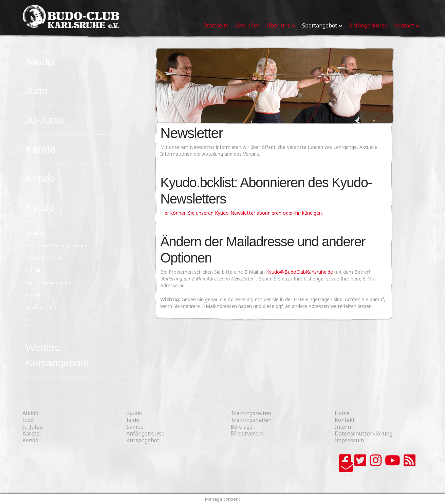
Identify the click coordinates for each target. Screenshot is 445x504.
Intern (343, 427)
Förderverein (247, 433)
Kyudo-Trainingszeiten (49, 283)
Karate (41, 149)
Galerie (33, 295)
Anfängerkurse (145, 433)
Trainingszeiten (251, 413)
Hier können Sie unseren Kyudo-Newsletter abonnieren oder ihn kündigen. (242, 213)
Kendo (41, 178)
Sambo (135, 427)
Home (342, 413)
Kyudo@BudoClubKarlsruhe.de (300, 272)
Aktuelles (35, 233)
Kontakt (345, 420)
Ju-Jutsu (45, 120)
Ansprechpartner (43, 258)
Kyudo (40, 207)
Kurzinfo (35, 221)
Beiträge (242, 427)
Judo (37, 91)
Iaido (133, 420)
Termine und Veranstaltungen (57, 246)
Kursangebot (143, 440)
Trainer (33, 270)
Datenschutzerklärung (364, 433)
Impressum (349, 440)
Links (31, 319)
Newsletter (37, 307)
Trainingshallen (251, 420)
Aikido (40, 62)
